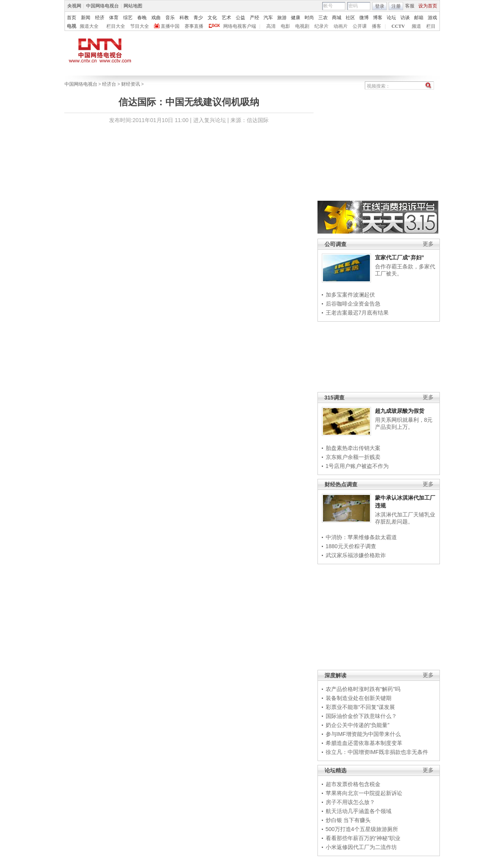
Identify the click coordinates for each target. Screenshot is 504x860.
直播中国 (170, 26)
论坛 (391, 18)
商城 (337, 18)
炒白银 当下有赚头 (348, 820)
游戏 (432, 18)
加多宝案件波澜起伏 (350, 295)
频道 (416, 26)
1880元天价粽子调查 (351, 546)
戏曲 (156, 18)
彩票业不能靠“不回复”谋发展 (360, 707)
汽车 (268, 18)
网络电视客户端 (240, 26)
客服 (410, 6)
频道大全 (89, 26)
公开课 (360, 26)
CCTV (398, 26)
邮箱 (419, 18)
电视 (72, 26)
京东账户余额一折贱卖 (353, 457)
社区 (350, 18)
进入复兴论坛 (210, 120)
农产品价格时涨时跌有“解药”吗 (363, 689)
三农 (323, 18)
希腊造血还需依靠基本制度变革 (364, 743)
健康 (296, 18)
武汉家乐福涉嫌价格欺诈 (356, 555)
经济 (100, 18)
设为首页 (428, 6)
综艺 (128, 18)
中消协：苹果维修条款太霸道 (361, 537)
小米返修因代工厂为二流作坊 (361, 847)
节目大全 (140, 26)
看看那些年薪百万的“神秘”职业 (363, 838)
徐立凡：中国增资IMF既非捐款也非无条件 (377, 752)
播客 (377, 26)
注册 (396, 6)
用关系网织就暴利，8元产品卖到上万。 (404, 423)
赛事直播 (194, 26)
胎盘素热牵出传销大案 (353, 448)
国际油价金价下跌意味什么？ (361, 716)
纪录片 (321, 26)
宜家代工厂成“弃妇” (400, 257)
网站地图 (133, 6)
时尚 (309, 18)
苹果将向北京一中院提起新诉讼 (364, 793)
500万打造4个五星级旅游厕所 (362, 829)
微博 (364, 18)
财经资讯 (131, 84)
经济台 (109, 84)
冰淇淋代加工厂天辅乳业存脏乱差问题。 (405, 518)
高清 (271, 26)
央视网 (74, 6)
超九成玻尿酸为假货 (400, 411)
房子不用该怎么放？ (350, 802)
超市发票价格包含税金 (353, 784)
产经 (255, 18)
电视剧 (302, 26)
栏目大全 (116, 26)
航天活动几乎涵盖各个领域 (359, 811)
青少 (198, 18)
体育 (114, 18)
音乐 (170, 18)
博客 (378, 18)
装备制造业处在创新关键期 (359, 698)
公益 (240, 18)
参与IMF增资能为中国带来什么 (363, 734)
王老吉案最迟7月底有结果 (357, 313)
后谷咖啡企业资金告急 (353, 304)
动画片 (341, 26)
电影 (285, 26)
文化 (212, 18)
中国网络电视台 (102, 6)
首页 (72, 18)
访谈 (405, 18)
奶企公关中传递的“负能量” (358, 725)
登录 (380, 6)
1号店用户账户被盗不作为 (357, 466)
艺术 (226, 18)
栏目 (431, 26)
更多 (428, 244)
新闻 (86, 18)
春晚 (142, 18)
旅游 (282, 18)
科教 (184, 18)
